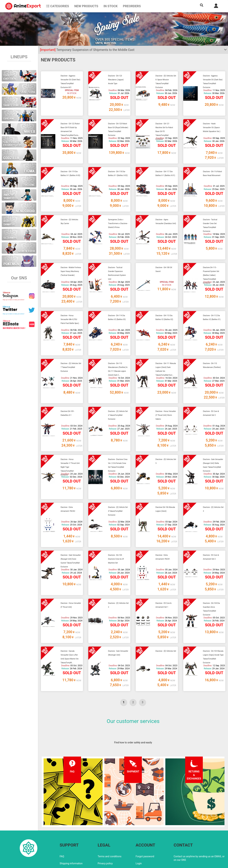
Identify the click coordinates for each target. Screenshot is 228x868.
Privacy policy (105, 835)
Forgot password (145, 828)
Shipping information (71, 835)
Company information (110, 842)
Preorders (132, 6)
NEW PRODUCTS (86, 6)
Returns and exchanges (73, 842)
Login (139, 835)
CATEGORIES (58, 6)
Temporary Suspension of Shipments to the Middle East (87, 50)
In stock (110, 6)
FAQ (62, 828)
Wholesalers (142, 842)
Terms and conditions (110, 828)
